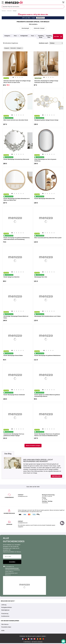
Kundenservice (5, 616)
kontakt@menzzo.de (23, 523)
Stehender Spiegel (39, 28)
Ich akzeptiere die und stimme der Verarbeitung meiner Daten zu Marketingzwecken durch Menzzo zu (11, 571)
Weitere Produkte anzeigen (33, 446)
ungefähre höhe (49, 37)
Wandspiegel (25, 28)
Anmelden (12, 562)
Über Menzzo (5, 624)
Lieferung (4, 605)
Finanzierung (5, 614)
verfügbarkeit (24, 36)
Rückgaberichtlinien (7, 607)
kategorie (7, 36)
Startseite (4, 11)
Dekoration (9, 11)
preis (15, 36)
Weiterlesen (56, 476)
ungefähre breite (41, 37)
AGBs (3, 631)
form (32, 36)
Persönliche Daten (6, 627)
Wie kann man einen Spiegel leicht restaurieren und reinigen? (38, 461)
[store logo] (33, 2)
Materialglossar (5, 610)
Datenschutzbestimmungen (12, 568)
